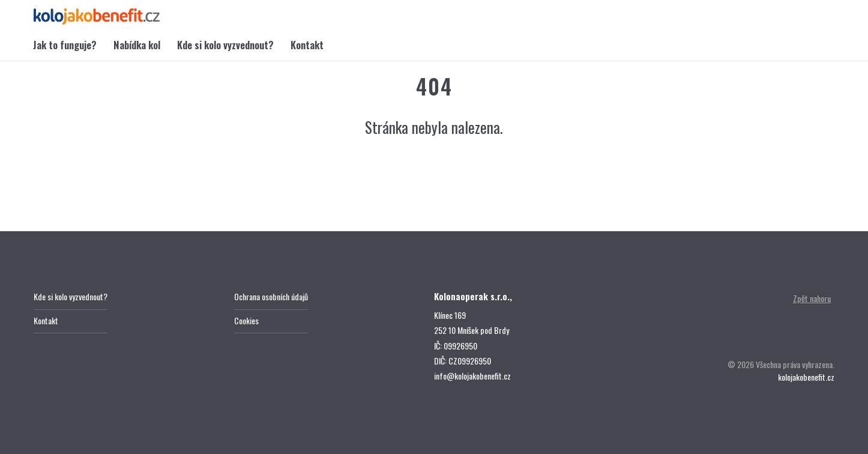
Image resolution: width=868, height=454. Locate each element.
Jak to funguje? (65, 45)
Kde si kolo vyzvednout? (225, 45)
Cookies (246, 320)
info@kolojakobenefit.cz (472, 376)
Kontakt (307, 45)
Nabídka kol (137, 45)
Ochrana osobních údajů (271, 296)
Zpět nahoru (812, 298)
